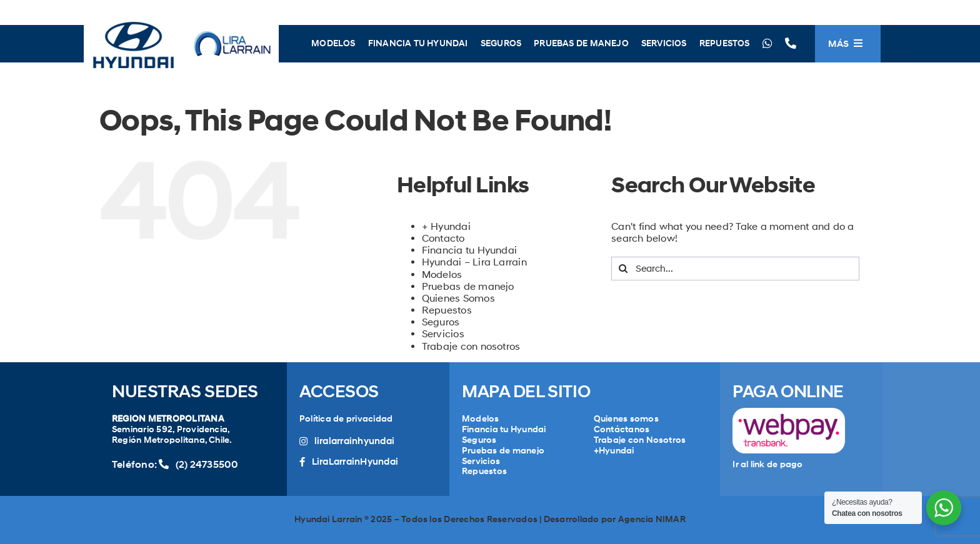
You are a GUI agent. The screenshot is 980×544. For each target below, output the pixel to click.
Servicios (443, 334)
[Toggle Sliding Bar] (848, 44)
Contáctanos (622, 429)
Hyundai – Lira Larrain (474, 262)
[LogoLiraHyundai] (181, 20)
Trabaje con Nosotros (640, 440)
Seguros (441, 322)
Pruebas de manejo (468, 286)
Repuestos (447, 310)
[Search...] (735, 269)
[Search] (623, 269)
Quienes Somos (458, 298)
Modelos (442, 274)
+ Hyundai (446, 226)
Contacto (443, 238)
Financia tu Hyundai (470, 250)
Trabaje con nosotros (471, 346)
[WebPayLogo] (789, 413)
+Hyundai (614, 451)
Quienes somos (626, 419)
